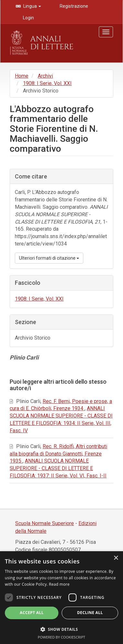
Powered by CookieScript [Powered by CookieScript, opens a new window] (61, 637)
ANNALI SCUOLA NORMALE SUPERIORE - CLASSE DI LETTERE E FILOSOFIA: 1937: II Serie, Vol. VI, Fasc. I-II (58, 468)
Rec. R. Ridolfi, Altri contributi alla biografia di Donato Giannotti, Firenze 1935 (58, 454)
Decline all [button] (90, 613)
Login (28, 18)
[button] (61, 629)
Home (22, 76)
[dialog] (61, 598)
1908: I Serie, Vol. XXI (47, 83)
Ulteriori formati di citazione (49, 258)
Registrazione (73, 6)
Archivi (45, 76)
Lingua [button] (32, 6)
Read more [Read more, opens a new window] (59, 584)
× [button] (116, 558)
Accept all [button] (32, 613)
